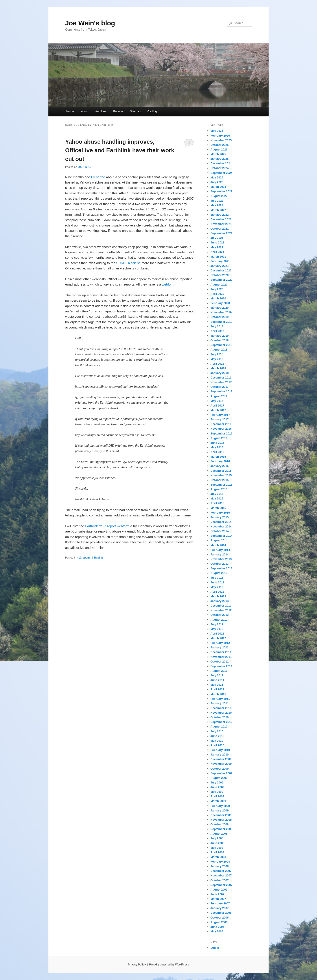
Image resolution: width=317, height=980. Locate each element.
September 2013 (221, 568)
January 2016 (219, 466)
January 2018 (219, 373)
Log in (215, 948)
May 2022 (217, 205)
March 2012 (218, 638)
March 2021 (218, 257)
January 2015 (219, 517)
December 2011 (221, 652)
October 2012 (219, 615)
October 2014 (219, 531)
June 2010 (217, 736)
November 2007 (221, 875)
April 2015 (217, 503)
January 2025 (219, 159)
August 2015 (219, 489)
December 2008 (221, 815)
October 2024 (219, 168)
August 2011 (219, 671)
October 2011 (219, 662)
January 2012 (219, 647)
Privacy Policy (137, 965)
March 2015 (218, 508)
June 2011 (217, 680)
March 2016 (218, 457)
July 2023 (217, 182)
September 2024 (221, 173)
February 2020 (220, 303)
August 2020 (219, 285)
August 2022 (219, 196)
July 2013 (217, 578)
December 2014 (221, 522)
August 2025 (219, 149)
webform (168, 284)
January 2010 (219, 754)
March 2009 (218, 801)
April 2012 (217, 634)
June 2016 (217, 443)
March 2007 (218, 899)
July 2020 (217, 289)
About (85, 111)
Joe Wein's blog (90, 23)
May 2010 (217, 741)
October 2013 (219, 564)
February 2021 (220, 261)
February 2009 (220, 806)
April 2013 (217, 592)
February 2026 (220, 136)
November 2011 (221, 657)
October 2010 (219, 717)
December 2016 (221, 424)
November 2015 (221, 475)
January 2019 (219, 336)
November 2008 (221, 820)
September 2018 (221, 345)
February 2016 (220, 461)
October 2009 (219, 769)
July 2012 (217, 624)
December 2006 (221, 913)
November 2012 (221, 610)
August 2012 (219, 620)
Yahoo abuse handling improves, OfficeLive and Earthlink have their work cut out (120, 150)
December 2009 (221, 759)
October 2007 (219, 880)
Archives (101, 111)
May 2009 (217, 792)
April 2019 (217, 331)
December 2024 (221, 163)
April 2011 (217, 689)
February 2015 (220, 513)
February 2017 (220, 415)
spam (86, 558)
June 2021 (217, 242)
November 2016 (221, 429)
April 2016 (217, 452)
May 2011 (217, 685)
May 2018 (217, 359)
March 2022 (218, 210)
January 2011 (219, 703)
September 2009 (221, 773)
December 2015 (221, 471)
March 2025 (218, 154)
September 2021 (221, 233)
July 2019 (217, 326)
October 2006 (219, 918)
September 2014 (221, 536)
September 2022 (221, 191)
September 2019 (221, 322)
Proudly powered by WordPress (169, 965)
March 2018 (218, 368)
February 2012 (220, 643)
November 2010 (221, 713)
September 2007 (221, 885)
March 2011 (218, 694)
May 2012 (217, 629)
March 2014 (218, 545)
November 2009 (221, 764)
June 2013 (217, 582)
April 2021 (217, 252)
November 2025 (221, 140)
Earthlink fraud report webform (107, 526)
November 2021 (221, 224)
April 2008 (217, 852)
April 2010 (217, 745)
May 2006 (217, 931)
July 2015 (217, 494)
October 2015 (219, 480)
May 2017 (217, 401)
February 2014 (220, 550)
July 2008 (217, 838)
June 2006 (217, 927)
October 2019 (219, 317)
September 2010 (221, 722)
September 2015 (221, 485)
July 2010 (217, 731)
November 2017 (221, 382)
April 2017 (217, 406)
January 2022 (219, 215)
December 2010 (221, 708)
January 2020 (219, 308)
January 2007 (219, 908)
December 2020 (221, 270)
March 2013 (218, 596)
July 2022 (217, 201)
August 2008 (219, 834)
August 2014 (219, 540)
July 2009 (217, 782)
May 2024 (217, 177)
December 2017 (221, 378)
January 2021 (219, 266)
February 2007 (220, 903)
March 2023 (218, 187)
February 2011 (220, 699)
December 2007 (221, 871)
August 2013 (219, 573)
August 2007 (219, 890)
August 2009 (219, 778)
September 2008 (221, 829)
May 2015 (217, 498)
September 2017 (221, 391)
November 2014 (221, 526)
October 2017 (219, 387)
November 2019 (221, 312)
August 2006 (219, 922)
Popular (118, 111)
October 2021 (219, 229)
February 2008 (220, 862)
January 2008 (219, 866)
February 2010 (220, 750)
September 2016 (221, 433)
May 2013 (217, 587)
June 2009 (217, 787)
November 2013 (221, 559)
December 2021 (221, 219)
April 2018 (217, 364)
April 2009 (217, 796)
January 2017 (219, 419)
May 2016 (217, 447)
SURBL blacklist (128, 263)
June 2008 (217, 843)
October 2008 (219, 824)
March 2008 (218, 857)
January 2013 (219, 601)
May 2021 (217, 247)
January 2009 (219, 810)
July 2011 (217, 675)
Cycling (152, 111)
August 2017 (219, 396)
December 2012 (221, 606)
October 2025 (219, 145)
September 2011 (221, 666)
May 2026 (217, 131)
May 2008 (217, 848)
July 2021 (217, 238)
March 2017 (218, 410)
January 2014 (219, 554)
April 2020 (217, 294)
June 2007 (217, 894)
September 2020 (221, 280)
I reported (98, 177)
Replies (98, 558)
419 (79, 558)
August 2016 (219, 438)
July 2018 (217, 354)
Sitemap (135, 111)
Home (70, 111)
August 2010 (219, 727)
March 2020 (218, 298)
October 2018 (219, 340)
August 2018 (219, 350)
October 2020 (219, 275)
